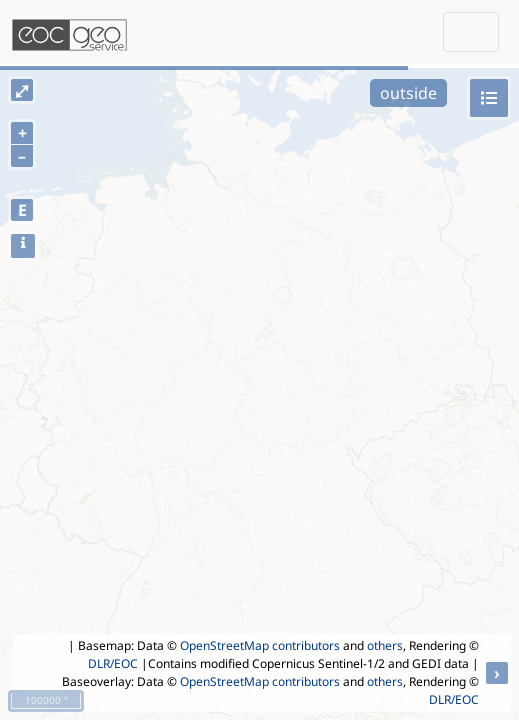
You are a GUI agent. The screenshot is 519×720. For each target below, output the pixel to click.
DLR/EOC (113, 663)
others (385, 645)
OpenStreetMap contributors (260, 645)
